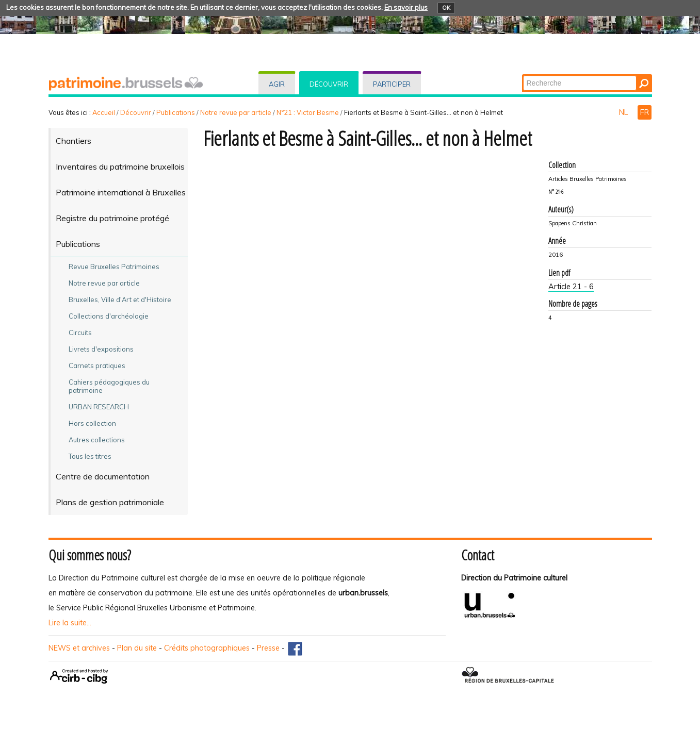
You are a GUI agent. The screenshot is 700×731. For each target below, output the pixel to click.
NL (624, 112)
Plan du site (137, 648)
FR (645, 112)
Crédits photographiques (207, 648)
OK (446, 8)
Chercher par (522, 75)
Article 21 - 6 (571, 287)
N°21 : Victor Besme (308, 112)
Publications (176, 112)
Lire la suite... (70, 623)
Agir (277, 84)
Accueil (104, 112)
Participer (392, 84)
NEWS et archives (79, 648)
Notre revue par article (236, 112)
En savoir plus (406, 7)
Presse (268, 648)
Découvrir (329, 84)
